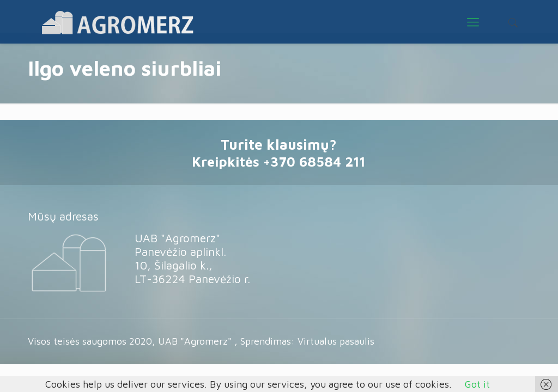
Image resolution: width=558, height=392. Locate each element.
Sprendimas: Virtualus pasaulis (307, 341)
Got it (477, 384)
